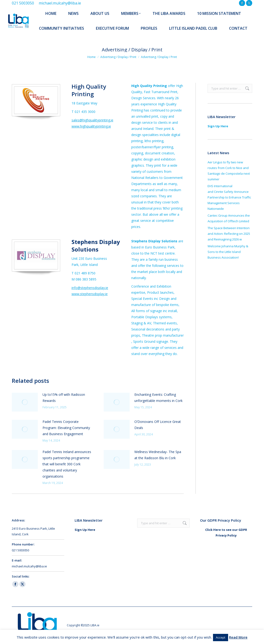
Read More (238, 637)
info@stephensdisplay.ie (90, 288)
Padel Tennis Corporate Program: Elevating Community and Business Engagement (66, 428)
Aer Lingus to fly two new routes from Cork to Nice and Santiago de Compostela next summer (229, 171)
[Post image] (25, 402)
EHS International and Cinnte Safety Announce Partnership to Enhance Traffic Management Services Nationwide (229, 197)
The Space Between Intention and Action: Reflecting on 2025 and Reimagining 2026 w (229, 234)
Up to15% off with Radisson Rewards (64, 398)
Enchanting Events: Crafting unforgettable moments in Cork (158, 398)
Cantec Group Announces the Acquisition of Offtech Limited (229, 218)
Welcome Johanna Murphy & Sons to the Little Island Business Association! (228, 252)
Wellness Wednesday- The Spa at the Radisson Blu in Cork (158, 455)
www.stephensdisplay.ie (90, 294)
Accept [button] (221, 637)
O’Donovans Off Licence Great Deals (158, 425)
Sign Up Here (218, 126)
